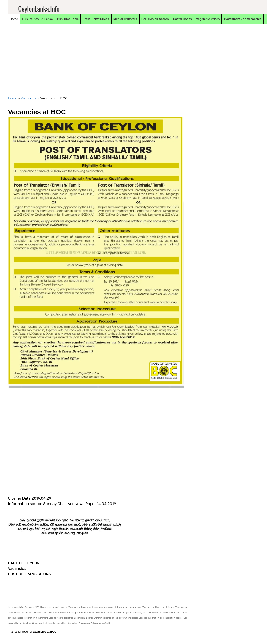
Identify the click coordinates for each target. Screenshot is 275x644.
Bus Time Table (68, 19)
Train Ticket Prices (96, 19)
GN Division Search (155, 19)
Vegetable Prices (208, 19)
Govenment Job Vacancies (243, 19)
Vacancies (29, 98)
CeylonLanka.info (39, 9)
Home (14, 19)
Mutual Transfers (125, 19)
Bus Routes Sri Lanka (37, 19)
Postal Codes (182, 19)
